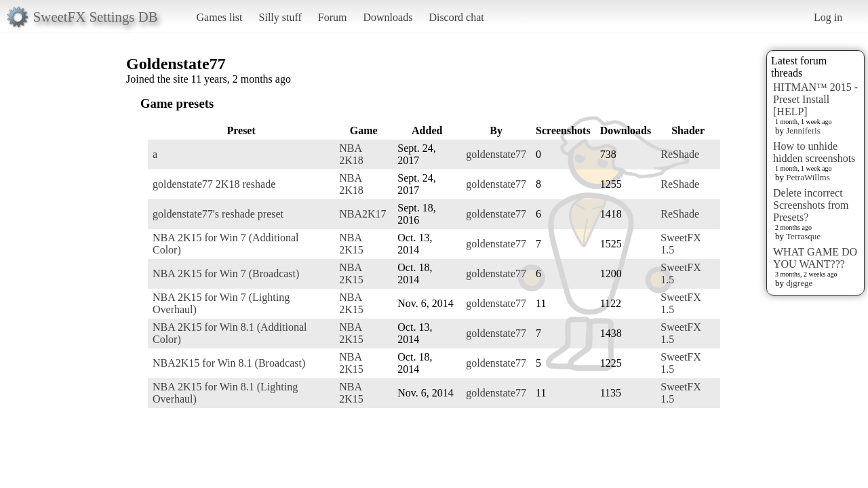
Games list (220, 17)
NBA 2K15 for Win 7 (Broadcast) (226, 273)
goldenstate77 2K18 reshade (214, 184)
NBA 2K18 (351, 154)
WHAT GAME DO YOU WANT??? (815, 258)
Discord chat (456, 17)
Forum (333, 17)
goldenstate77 (496, 154)
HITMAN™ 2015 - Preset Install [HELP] (815, 99)
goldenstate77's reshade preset (218, 214)
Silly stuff (280, 17)
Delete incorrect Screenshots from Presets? (811, 205)
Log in (828, 17)
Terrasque (803, 236)
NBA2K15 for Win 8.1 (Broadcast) (229, 363)
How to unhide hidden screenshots (814, 152)
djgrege (799, 283)
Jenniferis (803, 130)
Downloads (388, 17)
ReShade (680, 154)
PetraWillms (808, 177)
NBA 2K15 (351, 244)
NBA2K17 (362, 214)
